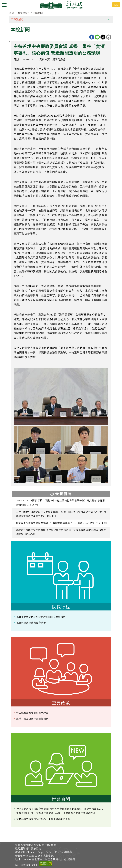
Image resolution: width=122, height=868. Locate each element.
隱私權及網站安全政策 (31, 845)
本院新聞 (38, 13)
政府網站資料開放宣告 (28, 848)
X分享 (103, 37)
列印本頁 (109, 37)
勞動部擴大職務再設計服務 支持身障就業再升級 (43, 819)
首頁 (12, 13)
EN (116, 5)
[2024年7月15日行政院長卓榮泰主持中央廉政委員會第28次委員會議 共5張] (61, 396)
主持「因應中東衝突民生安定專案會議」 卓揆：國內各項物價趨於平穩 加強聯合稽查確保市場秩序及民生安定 (61, 514)
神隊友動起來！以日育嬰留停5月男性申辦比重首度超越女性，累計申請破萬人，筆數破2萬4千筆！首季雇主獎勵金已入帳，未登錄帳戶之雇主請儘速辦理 (60, 811)
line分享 (97, 37)
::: (10, 41)
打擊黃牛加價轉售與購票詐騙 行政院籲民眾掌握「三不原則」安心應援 (62, 523)
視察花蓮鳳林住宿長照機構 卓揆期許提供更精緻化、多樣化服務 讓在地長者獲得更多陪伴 (61, 532)
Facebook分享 (92, 37)
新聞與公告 (24, 13)
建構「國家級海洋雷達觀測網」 (34, 719)
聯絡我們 (51, 845)
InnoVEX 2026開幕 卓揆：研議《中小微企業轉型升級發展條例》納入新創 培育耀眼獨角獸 (60, 503)
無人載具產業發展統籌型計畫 (32, 713)
